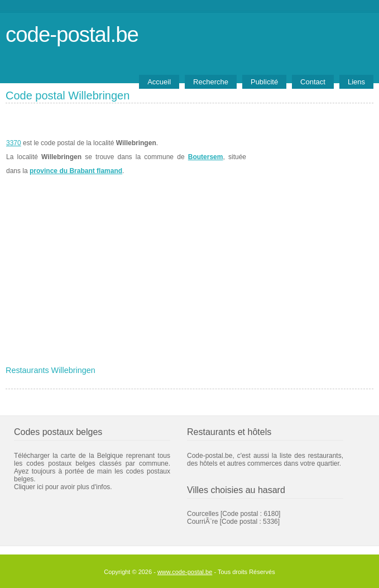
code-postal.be (72, 34)
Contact (313, 82)
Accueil (159, 82)
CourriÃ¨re (202, 522)
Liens (356, 82)
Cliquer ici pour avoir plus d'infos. (63, 487)
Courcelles (203, 514)
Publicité (264, 82)
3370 (14, 143)
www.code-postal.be (185, 572)
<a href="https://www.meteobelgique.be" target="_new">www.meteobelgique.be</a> (310, 157)
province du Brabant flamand (76, 171)
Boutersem (206, 157)
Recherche (211, 82)
